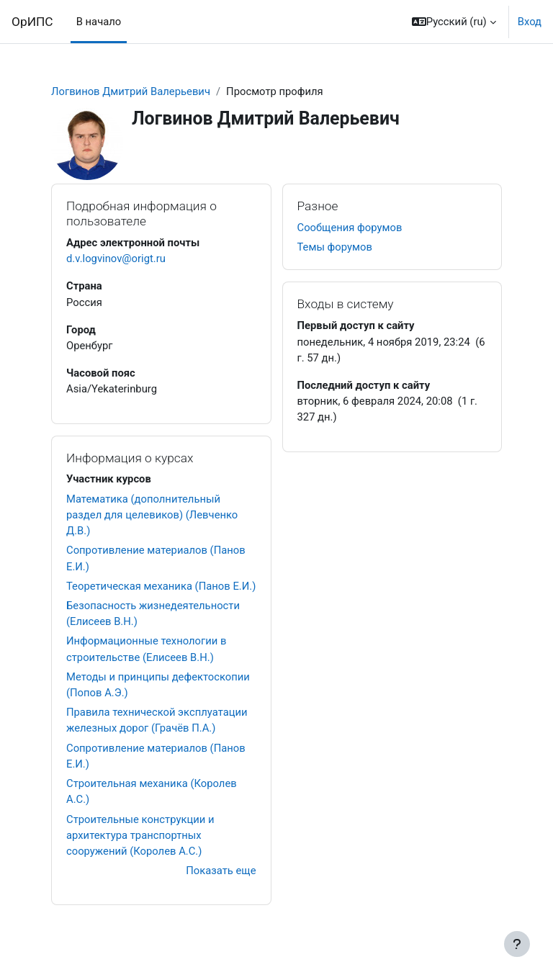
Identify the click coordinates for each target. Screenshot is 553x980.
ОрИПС (32, 22)
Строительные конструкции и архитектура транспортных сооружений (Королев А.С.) (140, 835)
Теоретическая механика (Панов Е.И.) (161, 586)
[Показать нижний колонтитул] (517, 944)
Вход (530, 22)
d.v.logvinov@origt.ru (116, 259)
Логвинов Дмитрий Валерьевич (131, 91)
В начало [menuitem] (99, 22)
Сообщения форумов (350, 228)
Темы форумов (335, 247)
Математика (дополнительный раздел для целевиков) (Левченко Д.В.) (152, 515)
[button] (454, 22)
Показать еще (221, 871)
